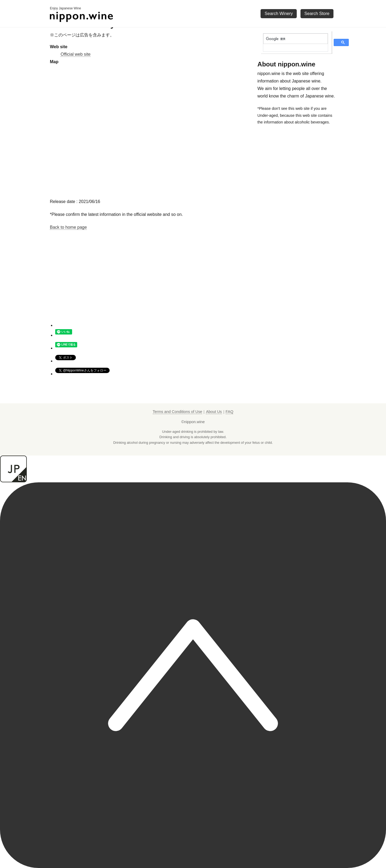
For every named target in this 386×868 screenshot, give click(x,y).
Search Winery (279, 14)
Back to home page (68, 227)
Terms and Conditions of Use (178, 412)
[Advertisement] (151, 285)
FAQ (230, 412)
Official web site (76, 54)
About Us (214, 412)
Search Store (317, 14)
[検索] (296, 39)
